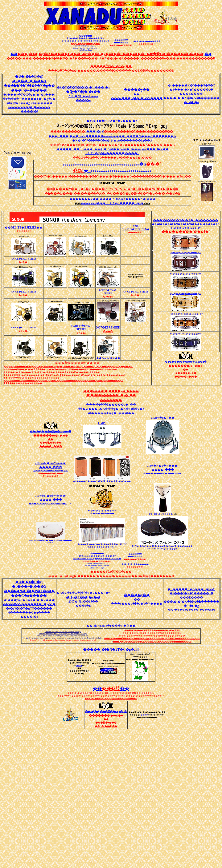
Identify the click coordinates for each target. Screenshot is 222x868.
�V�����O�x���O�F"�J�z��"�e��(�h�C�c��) (102, 481)
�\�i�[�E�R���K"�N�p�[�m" (51, 471)
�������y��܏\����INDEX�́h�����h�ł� (109, 199)
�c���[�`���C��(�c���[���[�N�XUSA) (102, 544)
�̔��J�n (83, 100)
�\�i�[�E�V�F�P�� (102, 513)
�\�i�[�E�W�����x (161, 514)
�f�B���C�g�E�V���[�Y (186, 274)
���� (144, 715)
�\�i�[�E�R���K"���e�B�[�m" (48, 503)
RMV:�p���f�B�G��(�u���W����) (51, 540)
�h (142, 164)
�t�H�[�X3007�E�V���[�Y (186, 334)
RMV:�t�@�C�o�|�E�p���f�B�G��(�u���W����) (163, 546)
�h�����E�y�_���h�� (111, 413)
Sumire (79, 665)
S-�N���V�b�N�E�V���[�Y (186, 314)
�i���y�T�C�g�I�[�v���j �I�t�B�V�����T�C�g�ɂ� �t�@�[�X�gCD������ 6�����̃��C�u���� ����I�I (29, 103)
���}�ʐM (95, 131)
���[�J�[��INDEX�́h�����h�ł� (112, 203)
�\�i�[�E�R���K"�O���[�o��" (163, 473)
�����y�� (137, 90)
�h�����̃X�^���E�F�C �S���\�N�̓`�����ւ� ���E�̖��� (191, 94)
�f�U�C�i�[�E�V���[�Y (186, 228)
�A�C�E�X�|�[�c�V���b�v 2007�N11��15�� (83, 92)
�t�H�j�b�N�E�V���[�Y (186, 253)
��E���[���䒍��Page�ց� (186, 362)
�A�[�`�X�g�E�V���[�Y (186, 294)
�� (152, 199)
